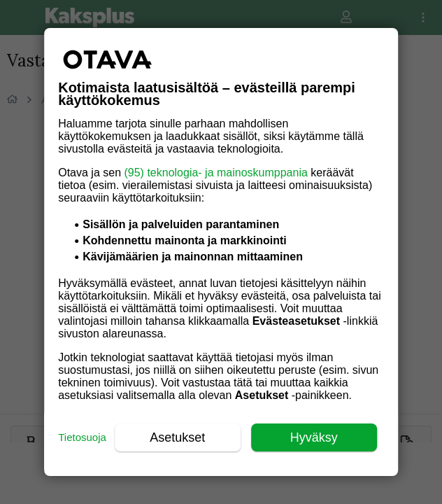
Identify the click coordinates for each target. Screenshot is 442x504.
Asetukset (177, 437)
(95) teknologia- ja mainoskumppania (215, 173)
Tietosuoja (82, 437)
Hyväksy (314, 437)
